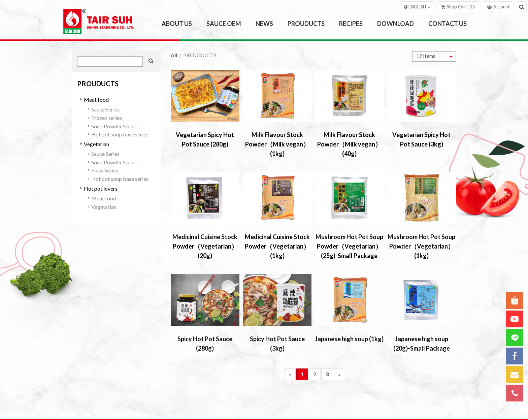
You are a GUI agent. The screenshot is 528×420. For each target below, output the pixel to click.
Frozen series (107, 118)
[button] (417, 7)
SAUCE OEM (224, 24)
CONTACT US (448, 24)
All (174, 55)
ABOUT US (177, 24)
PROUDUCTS (306, 24)
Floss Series (105, 170)
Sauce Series (105, 109)
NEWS (264, 24)
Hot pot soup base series (120, 134)
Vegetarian (96, 144)
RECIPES (351, 24)
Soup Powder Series (114, 126)
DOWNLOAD (395, 24)
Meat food (96, 100)
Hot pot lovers (101, 188)
